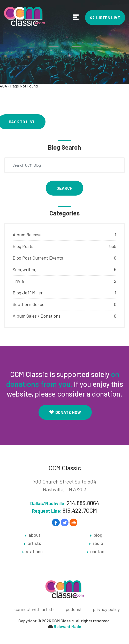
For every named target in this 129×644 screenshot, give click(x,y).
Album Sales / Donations (37, 316)
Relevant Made (67, 626)
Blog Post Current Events (38, 258)
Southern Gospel (29, 304)
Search (64, 188)
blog (98, 535)
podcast (74, 609)
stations (34, 552)
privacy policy (106, 609)
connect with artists (35, 609)
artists (34, 543)
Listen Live (105, 17)
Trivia (18, 281)
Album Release (27, 235)
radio (98, 543)
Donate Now (65, 412)
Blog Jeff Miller (28, 293)
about (34, 535)
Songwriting (25, 269)
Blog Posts (23, 246)
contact (98, 552)
